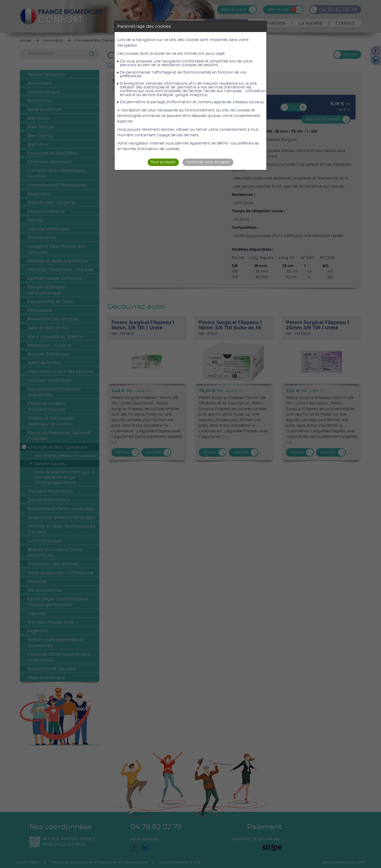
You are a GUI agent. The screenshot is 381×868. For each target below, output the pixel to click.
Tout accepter (163, 162)
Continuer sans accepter (208, 162)
